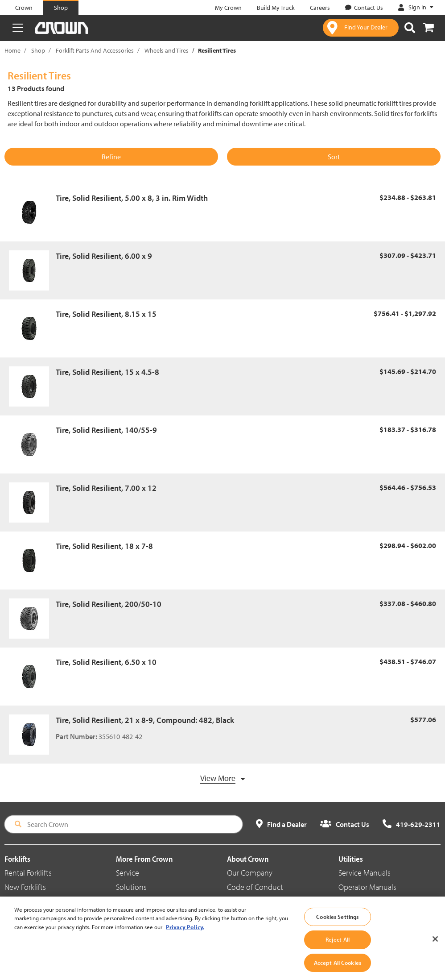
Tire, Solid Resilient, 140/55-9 (106, 430)
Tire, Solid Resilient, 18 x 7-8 (104, 546)
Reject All (338, 951)
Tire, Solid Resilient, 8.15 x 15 (106, 314)
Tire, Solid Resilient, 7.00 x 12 (106, 488)
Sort (334, 157)
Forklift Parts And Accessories (95, 50)
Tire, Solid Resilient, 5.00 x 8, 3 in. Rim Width (132, 198)
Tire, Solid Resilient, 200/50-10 (109, 604)
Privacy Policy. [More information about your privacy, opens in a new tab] (185, 939)
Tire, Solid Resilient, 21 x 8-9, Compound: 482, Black (145, 720)
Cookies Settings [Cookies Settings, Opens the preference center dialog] (337, 929)
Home (12, 50)
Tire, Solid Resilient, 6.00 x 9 (104, 256)
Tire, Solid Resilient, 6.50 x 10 (106, 662)
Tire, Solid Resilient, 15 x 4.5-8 (107, 372)
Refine (111, 157)
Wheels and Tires (167, 50)
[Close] (435, 951)
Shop (38, 50)
